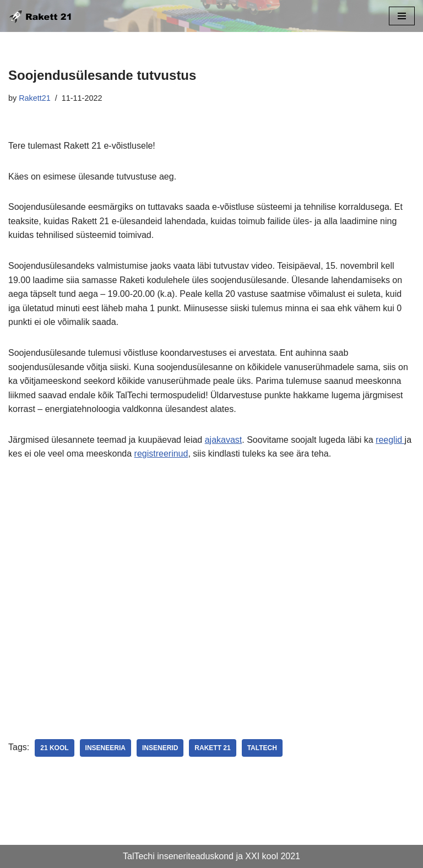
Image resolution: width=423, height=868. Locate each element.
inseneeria (105, 748)
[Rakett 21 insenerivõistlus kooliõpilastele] (41, 16)
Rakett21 (35, 98)
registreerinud (161, 454)
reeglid (390, 440)
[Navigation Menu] (402, 16)
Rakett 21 (212, 748)
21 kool (54, 748)
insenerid (160, 748)
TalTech (262, 748)
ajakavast (224, 440)
